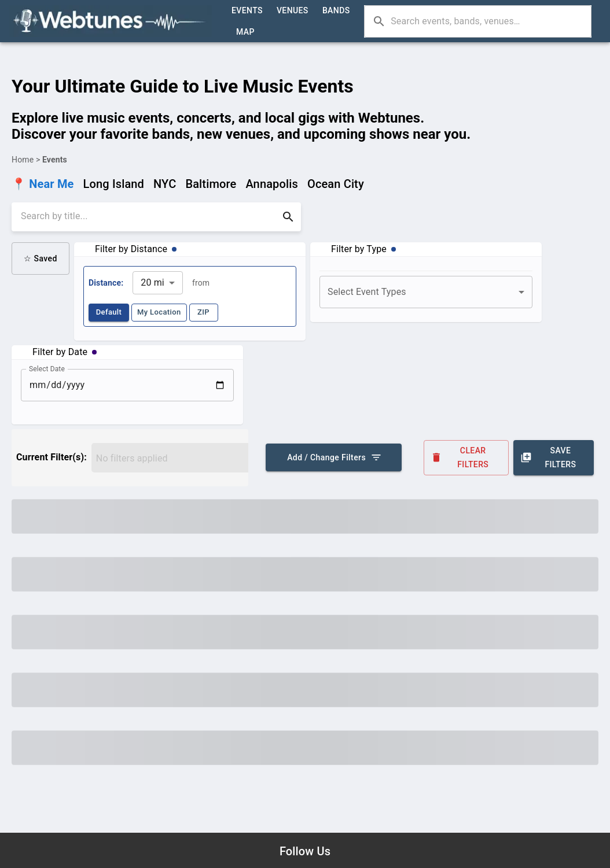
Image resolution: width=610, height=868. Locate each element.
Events (247, 11)
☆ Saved (41, 258)
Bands (336, 11)
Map (245, 32)
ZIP (204, 313)
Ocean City (336, 184)
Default (109, 313)
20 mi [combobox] (152, 282)
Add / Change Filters (334, 457)
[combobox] (426, 292)
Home (23, 160)
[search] (148, 217)
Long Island (114, 184)
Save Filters (554, 458)
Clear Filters (466, 458)
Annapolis (272, 184)
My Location (159, 313)
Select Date (47, 368)
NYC (165, 184)
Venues (293, 11)
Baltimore (211, 184)
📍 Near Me (43, 184)
